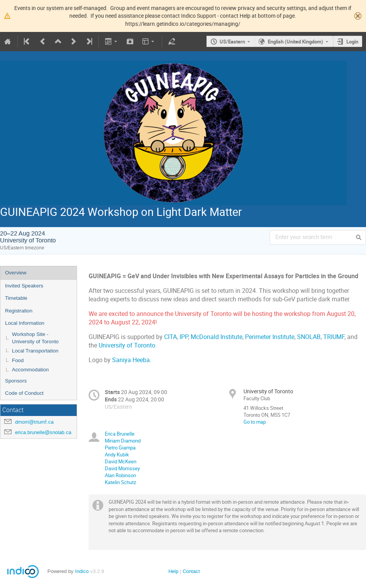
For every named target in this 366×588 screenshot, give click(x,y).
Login (352, 42)
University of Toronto (127, 345)
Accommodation (30, 370)
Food (18, 360)
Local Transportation (35, 351)
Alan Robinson (120, 475)
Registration (19, 311)
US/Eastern (232, 42)
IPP (184, 337)
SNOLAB (309, 337)
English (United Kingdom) (295, 42)
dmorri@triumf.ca (34, 422)
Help (173, 571)
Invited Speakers (24, 286)
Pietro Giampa (120, 448)
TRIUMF (334, 337)
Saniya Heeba (131, 360)
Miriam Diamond (123, 441)
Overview (16, 273)
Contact (191, 571)
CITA (170, 337)
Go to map (255, 422)
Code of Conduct (24, 393)
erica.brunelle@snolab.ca (43, 432)
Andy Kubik (117, 454)
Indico (82, 571)
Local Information (25, 323)
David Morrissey (122, 468)
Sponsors (16, 381)
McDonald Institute (217, 337)
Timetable (16, 298)
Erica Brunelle (120, 434)
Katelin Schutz (120, 482)
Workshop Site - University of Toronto (35, 338)
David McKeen (121, 461)
